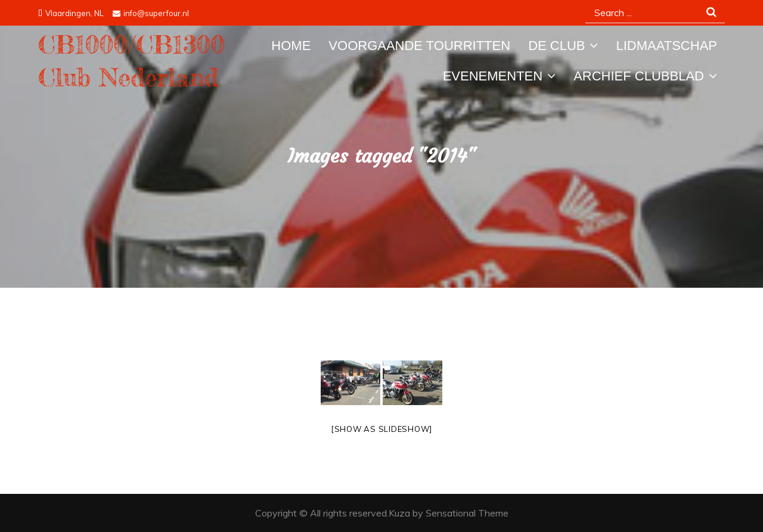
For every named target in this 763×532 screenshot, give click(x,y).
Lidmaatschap (666, 46)
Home (291, 46)
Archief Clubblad (639, 76)
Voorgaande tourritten (419, 46)
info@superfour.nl (151, 13)
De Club (556, 46)
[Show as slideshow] (381, 429)
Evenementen (493, 76)
